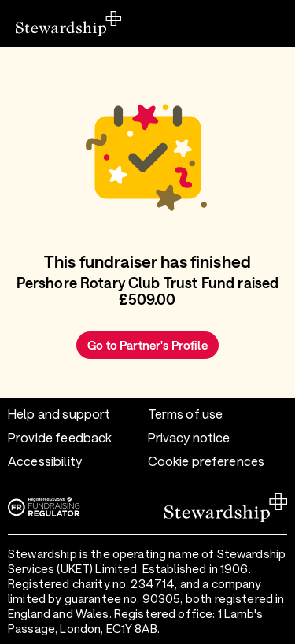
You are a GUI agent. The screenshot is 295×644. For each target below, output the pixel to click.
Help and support (59, 414)
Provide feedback (60, 437)
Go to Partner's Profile (147, 345)
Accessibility (45, 461)
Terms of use (186, 414)
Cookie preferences (206, 461)
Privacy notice (189, 437)
